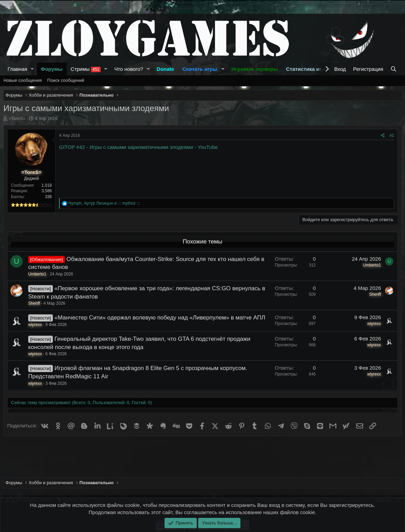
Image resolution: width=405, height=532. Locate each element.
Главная (17, 69)
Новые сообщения (23, 80)
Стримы (86, 69)
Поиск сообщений (66, 80)
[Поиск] (394, 69)
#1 (392, 135)
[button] (32, 69)
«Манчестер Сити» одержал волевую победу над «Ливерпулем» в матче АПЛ (160, 318)
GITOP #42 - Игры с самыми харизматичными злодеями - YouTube (138, 147)
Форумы (52, 69)
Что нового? (129, 69)
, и (104, 203)
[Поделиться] (383, 136)
